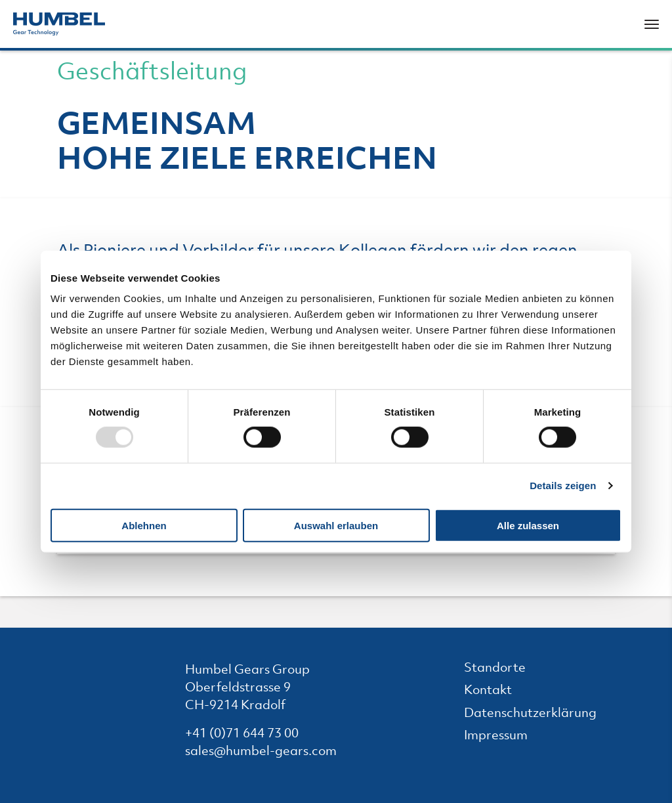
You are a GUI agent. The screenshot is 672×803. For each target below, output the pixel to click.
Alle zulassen (528, 526)
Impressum (505, 736)
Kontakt (497, 691)
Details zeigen (563, 486)
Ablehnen (144, 526)
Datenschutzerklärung (539, 714)
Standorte (504, 669)
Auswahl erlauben (336, 526)
